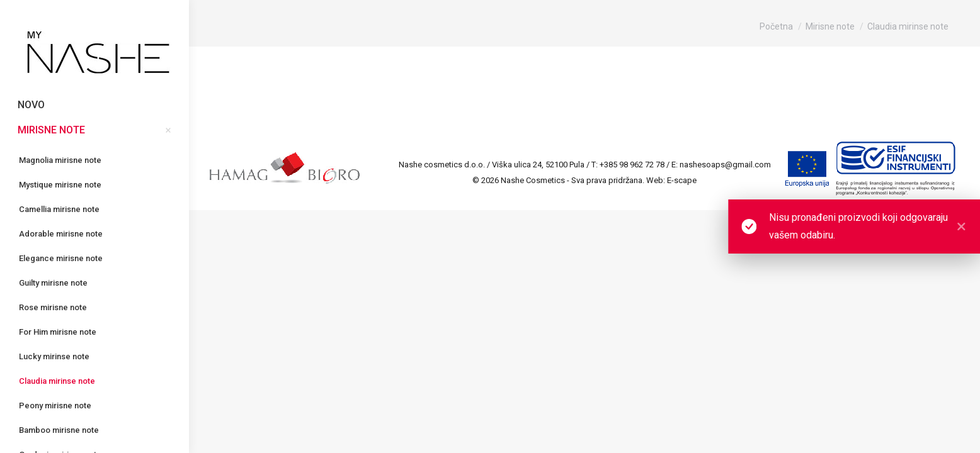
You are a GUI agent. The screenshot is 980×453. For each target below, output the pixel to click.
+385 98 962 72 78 (632, 165)
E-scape (682, 180)
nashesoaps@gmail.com (725, 165)
